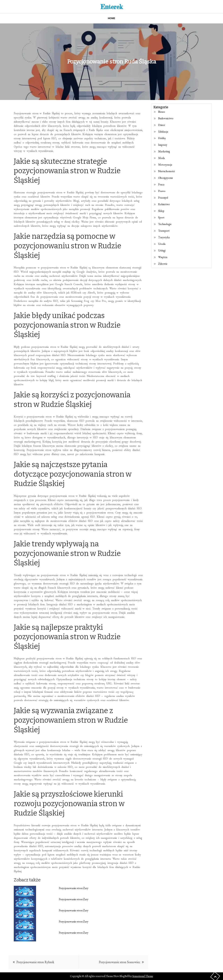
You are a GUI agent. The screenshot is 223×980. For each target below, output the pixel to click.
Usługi (162, 250)
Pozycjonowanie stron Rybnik (35, 962)
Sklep (161, 211)
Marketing (164, 151)
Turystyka (164, 237)
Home (111, 18)
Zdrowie (163, 264)
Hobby (162, 138)
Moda (162, 158)
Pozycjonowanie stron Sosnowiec (120, 962)
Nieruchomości (166, 171)
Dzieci (162, 125)
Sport (161, 217)
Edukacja (163, 132)
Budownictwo (166, 118)
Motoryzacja (165, 165)
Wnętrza (163, 257)
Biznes (162, 112)
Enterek (112, 6)
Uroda (162, 244)
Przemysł (163, 198)
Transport (164, 231)
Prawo (162, 191)
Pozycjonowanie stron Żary (74, 888)
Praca (161, 184)
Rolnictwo (164, 204)
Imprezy (163, 145)
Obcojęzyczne (166, 178)
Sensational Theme (143, 976)
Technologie (165, 224)
